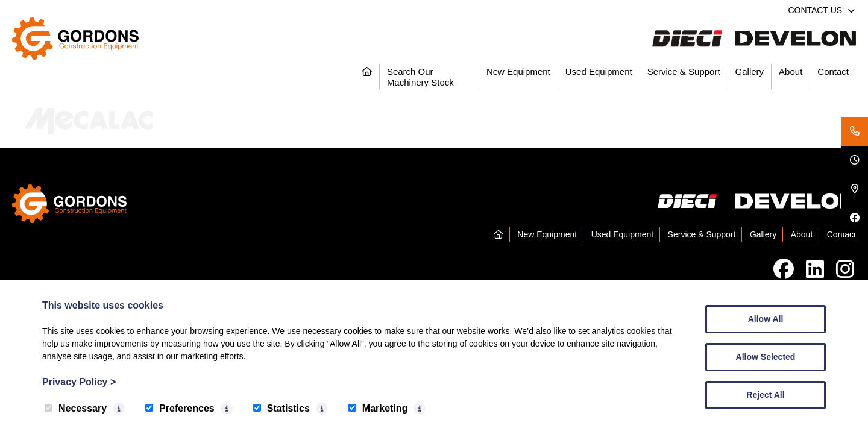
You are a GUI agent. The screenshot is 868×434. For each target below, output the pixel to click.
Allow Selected (766, 357)
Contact (833, 71)
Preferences (180, 408)
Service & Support (684, 71)
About (791, 71)
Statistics (281, 408)
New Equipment (518, 71)
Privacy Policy (79, 382)
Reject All (765, 395)
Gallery (750, 71)
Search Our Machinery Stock (420, 77)
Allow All (766, 319)
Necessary (76, 408)
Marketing (378, 408)
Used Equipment (599, 71)
